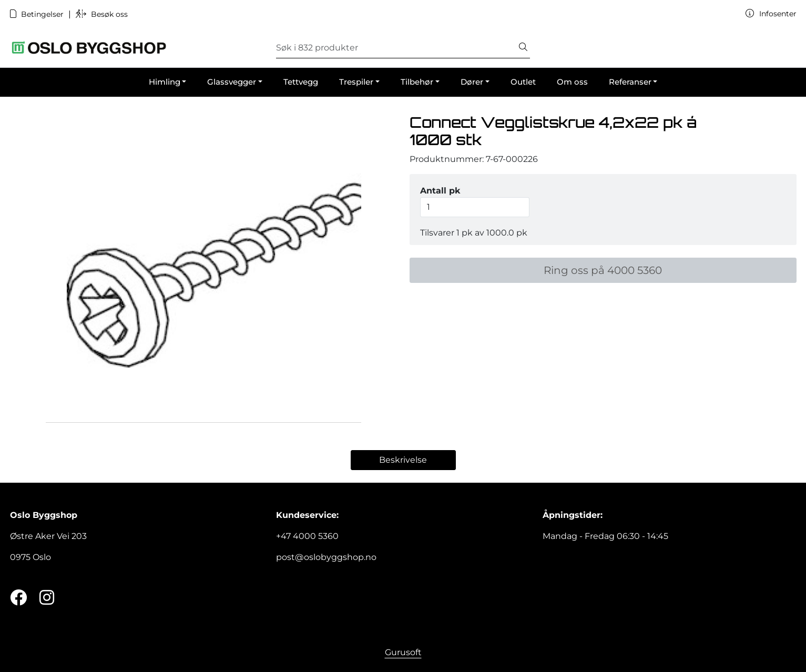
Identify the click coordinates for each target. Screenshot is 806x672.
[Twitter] (18, 598)
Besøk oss (102, 14)
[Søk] (396, 48)
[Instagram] (47, 598)
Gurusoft (403, 652)
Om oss (572, 82)
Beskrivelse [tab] (403, 460)
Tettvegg (301, 82)
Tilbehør (417, 82)
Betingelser (38, 14)
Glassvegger (232, 82)
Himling (165, 82)
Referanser (630, 82)
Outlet (523, 82)
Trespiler (356, 82)
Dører (472, 82)
